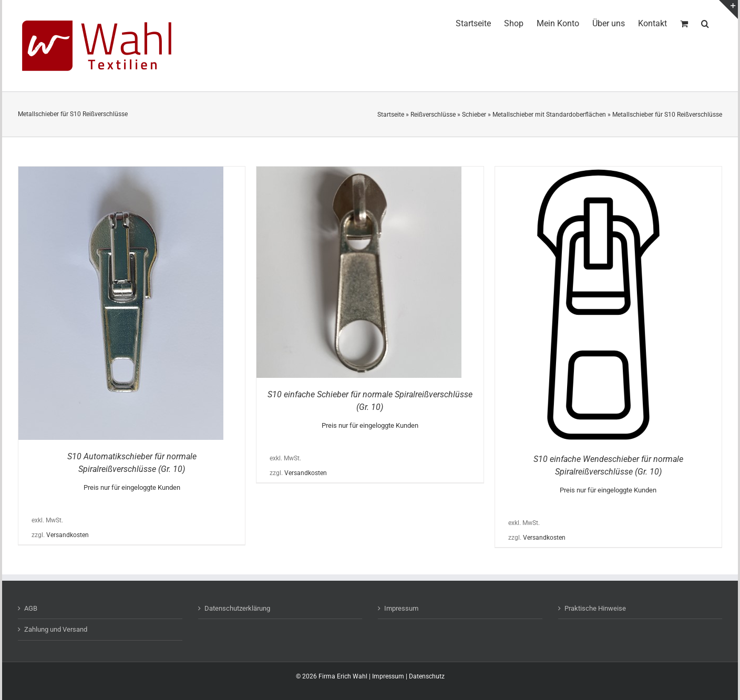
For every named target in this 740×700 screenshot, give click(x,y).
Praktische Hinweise (595, 608)
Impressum (401, 608)
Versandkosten (68, 535)
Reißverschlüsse (433, 115)
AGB (31, 608)
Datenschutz (427, 676)
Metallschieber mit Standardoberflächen (549, 115)
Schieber (474, 115)
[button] (705, 22)
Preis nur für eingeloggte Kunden (132, 487)
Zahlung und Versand (56, 629)
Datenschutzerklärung (237, 608)
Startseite (391, 115)
